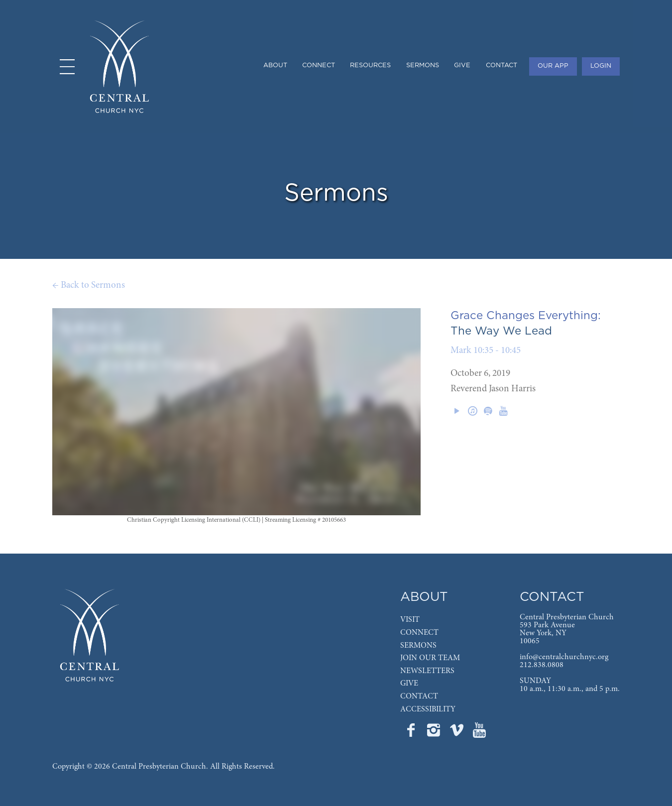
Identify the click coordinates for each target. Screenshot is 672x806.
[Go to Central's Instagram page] (435, 733)
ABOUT (424, 597)
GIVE (409, 684)
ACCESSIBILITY (428, 709)
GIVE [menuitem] (462, 65)
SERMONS (418, 646)
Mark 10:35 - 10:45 (486, 351)
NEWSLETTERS (427, 671)
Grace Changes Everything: (526, 316)
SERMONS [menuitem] (423, 65)
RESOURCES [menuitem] (370, 65)
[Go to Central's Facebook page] (412, 733)
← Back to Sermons (89, 286)
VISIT (410, 620)
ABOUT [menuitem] (275, 65)
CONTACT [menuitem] (502, 65)
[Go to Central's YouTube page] (479, 733)
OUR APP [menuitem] (553, 66)
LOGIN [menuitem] (601, 66)
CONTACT (419, 696)
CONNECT (419, 633)
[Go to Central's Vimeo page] (457, 733)
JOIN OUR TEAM (430, 658)
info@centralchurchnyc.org (564, 657)
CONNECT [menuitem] (319, 65)
